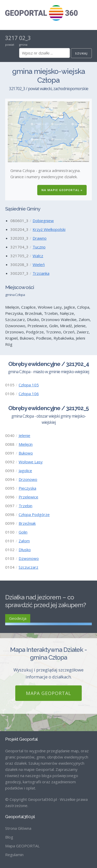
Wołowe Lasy (31, 462)
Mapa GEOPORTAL (48, 693)
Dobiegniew (43, 221)
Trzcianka (41, 273)
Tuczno (39, 247)
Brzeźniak (27, 523)
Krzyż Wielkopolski (49, 229)
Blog (9, 837)
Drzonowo (28, 479)
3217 (11, 38)
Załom (24, 541)
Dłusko (25, 550)
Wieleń (39, 264)
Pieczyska (27, 488)
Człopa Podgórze (34, 514)
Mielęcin (26, 444)
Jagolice (25, 471)
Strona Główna (18, 828)
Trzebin (25, 506)
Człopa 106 (29, 394)
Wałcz (38, 256)
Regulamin (14, 855)
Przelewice (28, 497)
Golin (23, 532)
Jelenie (24, 435)
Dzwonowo (29, 558)
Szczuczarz (28, 567)
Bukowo (26, 453)
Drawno (40, 238)
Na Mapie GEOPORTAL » (62, 190)
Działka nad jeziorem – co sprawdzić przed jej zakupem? (46, 601)
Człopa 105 (29, 385)
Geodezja (18, 618)
